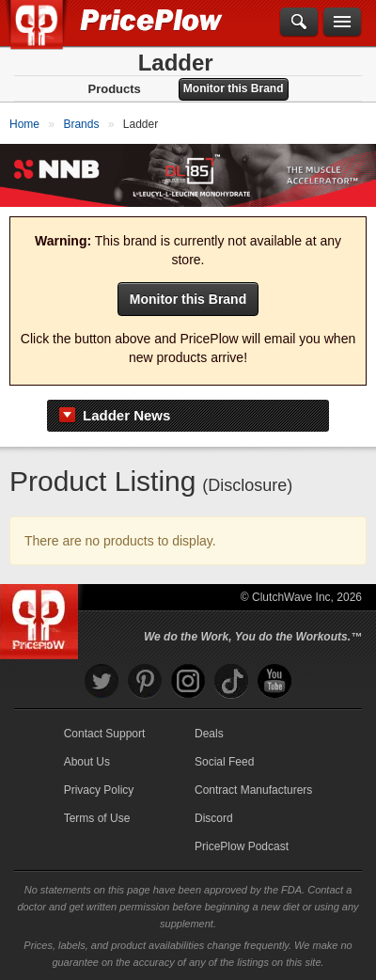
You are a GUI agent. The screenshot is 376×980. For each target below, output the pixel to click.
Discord (214, 818)
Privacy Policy (99, 790)
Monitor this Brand (234, 88)
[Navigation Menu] (342, 23)
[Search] (299, 23)
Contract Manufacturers (253, 790)
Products (114, 89)
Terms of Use (97, 818)
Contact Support (105, 734)
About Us (87, 762)
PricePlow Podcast (242, 846)
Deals (209, 734)
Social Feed (224, 762)
